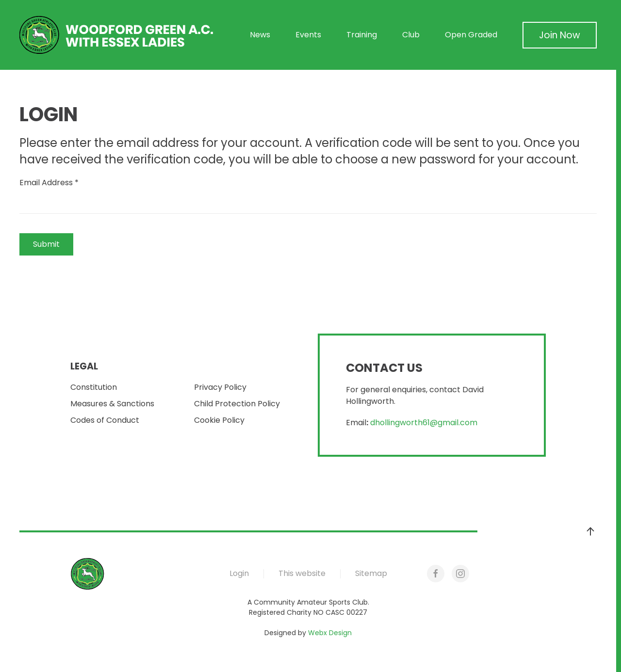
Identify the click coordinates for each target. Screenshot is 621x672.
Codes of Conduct (105, 420)
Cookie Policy (219, 420)
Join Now (560, 35)
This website (302, 573)
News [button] (260, 35)
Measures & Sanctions (112, 404)
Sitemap (371, 573)
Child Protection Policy (237, 404)
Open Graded (471, 35)
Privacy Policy (220, 387)
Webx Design (330, 633)
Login (239, 573)
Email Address (49, 183)
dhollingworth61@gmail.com (424, 423)
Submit (46, 244)
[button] (590, 531)
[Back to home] (116, 35)
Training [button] (362, 35)
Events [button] (308, 35)
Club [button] (411, 35)
